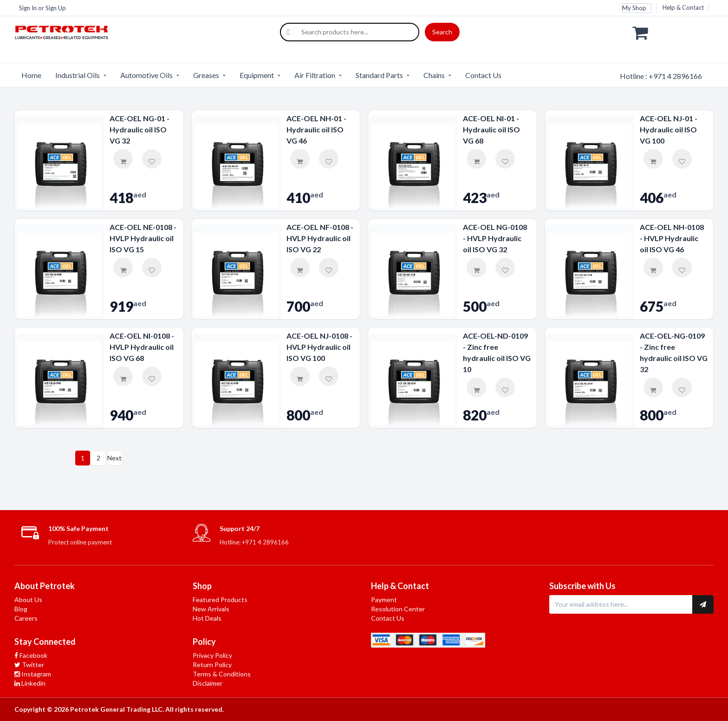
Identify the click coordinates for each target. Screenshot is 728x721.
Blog (21, 609)
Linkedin (30, 683)
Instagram (33, 674)
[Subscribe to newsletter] (703, 604)
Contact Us (483, 75)
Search (442, 32)
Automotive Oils (146, 75)
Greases (206, 75)
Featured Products (220, 600)
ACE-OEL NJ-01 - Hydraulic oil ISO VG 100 (669, 129)
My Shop (634, 8)
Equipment (257, 75)
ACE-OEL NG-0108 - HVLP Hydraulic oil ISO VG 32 (495, 238)
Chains (434, 75)
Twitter (29, 665)
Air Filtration (315, 75)
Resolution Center (398, 609)
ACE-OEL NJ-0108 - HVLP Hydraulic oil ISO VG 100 (319, 347)
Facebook (31, 655)
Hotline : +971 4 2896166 (661, 76)
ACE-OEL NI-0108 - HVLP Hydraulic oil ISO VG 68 (142, 347)
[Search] (288, 32)
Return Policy (212, 665)
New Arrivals (211, 609)
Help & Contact (683, 7)
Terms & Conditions (222, 674)
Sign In (28, 8)
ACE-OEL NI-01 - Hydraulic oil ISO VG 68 (491, 129)
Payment (384, 600)
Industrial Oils (78, 75)
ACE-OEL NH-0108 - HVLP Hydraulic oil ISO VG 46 (672, 238)
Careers (26, 618)
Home (31, 75)
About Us (28, 600)
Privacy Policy (212, 655)
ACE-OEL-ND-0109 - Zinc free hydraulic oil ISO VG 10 (497, 352)
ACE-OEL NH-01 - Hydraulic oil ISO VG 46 (316, 129)
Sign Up (56, 8)
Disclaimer (208, 683)
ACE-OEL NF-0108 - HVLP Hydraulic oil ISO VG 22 (320, 238)
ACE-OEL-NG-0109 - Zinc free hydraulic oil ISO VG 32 (674, 352)
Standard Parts (379, 75)
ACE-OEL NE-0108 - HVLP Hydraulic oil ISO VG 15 (143, 238)
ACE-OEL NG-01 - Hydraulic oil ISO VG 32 (140, 129)
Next (114, 458)
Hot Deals (207, 618)
